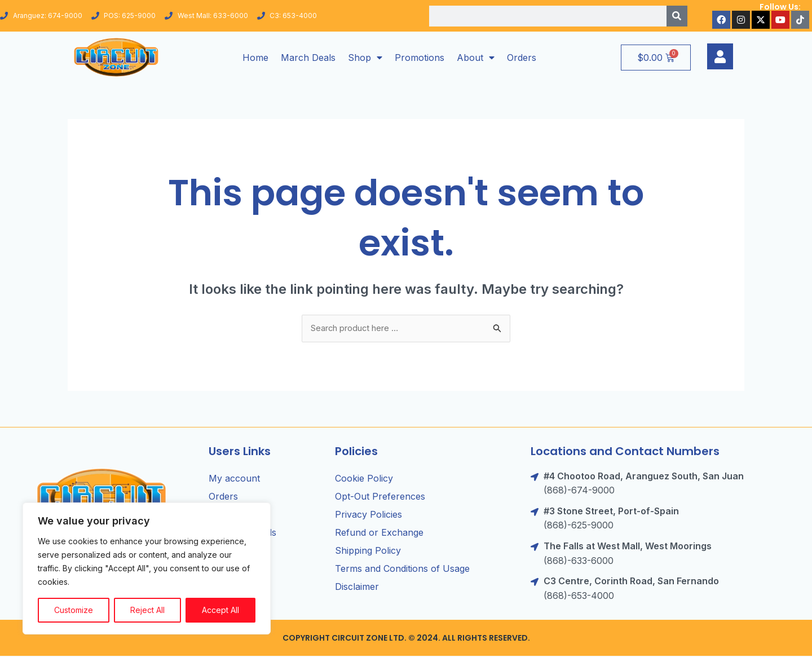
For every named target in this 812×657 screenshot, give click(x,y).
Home (255, 58)
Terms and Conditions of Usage (402, 570)
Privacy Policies (369, 515)
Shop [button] (365, 58)
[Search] (677, 16)
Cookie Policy (364, 479)
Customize (74, 610)
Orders (522, 58)
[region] (147, 568)
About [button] (476, 58)
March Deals (308, 58)
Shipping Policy (368, 552)
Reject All (147, 610)
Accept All (220, 610)
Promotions (420, 58)
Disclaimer (357, 588)
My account (234, 479)
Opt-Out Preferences (380, 497)
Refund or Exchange (379, 533)
